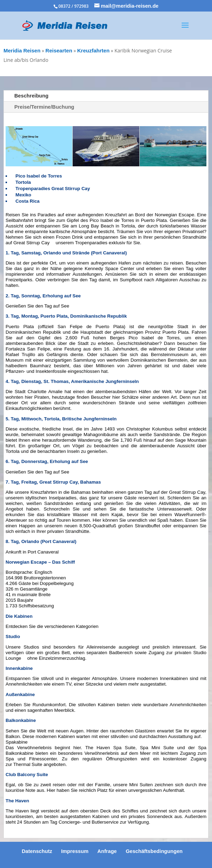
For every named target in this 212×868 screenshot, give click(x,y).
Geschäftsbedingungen (154, 851)
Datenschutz (37, 851)
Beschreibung (31, 96)
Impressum (75, 851)
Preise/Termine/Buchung (44, 107)
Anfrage (107, 851)
